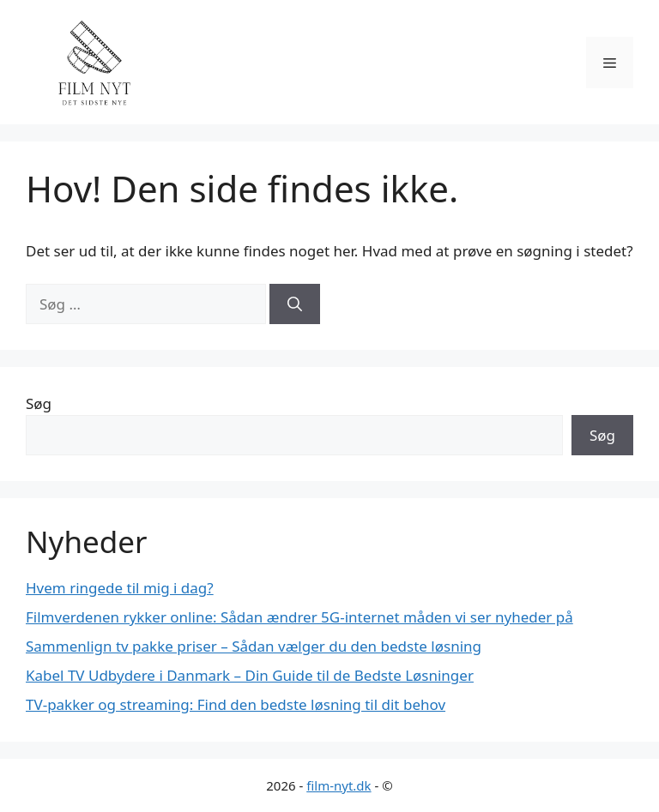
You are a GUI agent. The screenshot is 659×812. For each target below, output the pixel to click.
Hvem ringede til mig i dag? (120, 588)
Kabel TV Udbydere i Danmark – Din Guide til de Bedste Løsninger (250, 675)
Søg (39, 403)
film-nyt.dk (339, 785)
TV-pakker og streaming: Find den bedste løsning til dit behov (236, 704)
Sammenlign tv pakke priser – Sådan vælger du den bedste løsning (254, 646)
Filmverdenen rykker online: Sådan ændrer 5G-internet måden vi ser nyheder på (299, 617)
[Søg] (295, 304)
